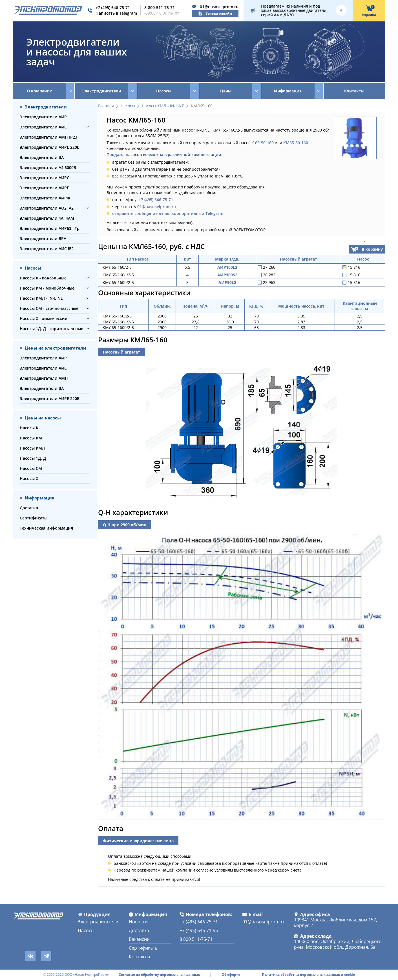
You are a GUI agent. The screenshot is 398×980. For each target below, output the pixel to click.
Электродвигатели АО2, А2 (47, 208)
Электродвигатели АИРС (45, 178)
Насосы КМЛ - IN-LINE (41, 298)
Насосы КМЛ (32, 448)
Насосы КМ (31, 438)
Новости (138, 922)
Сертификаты (34, 518)
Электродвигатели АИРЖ (45, 198)
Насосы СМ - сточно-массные (49, 308)
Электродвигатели (98, 922)
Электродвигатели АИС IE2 (47, 249)
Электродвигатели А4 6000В (48, 167)
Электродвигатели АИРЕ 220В (50, 147)
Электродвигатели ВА (42, 157)
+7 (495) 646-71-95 (199, 930)
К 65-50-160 (263, 143)
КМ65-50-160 (296, 143)
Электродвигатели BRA (43, 238)
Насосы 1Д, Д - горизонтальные (51, 329)
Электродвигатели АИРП (45, 188)
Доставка (29, 508)
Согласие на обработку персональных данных (159, 975)
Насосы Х (29, 478)
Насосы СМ (31, 468)
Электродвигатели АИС (43, 127)
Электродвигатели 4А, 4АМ (47, 218)
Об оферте (231, 975)
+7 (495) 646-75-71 (113, 7)
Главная (106, 106)
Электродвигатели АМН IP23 (48, 137)
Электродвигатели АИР (43, 117)
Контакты (354, 91)
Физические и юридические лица (138, 841)
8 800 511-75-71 (196, 939)
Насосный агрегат (121, 352)
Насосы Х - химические (43, 318)
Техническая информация (46, 528)
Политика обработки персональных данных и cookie (308, 975)
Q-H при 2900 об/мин (125, 525)
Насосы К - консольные (43, 278)
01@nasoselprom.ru (219, 7)
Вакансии (139, 939)
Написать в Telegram (116, 13)
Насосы (128, 106)
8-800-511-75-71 (160, 7)
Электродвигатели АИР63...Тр (50, 228)
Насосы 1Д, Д (33, 458)
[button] (88, 127)
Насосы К (29, 428)
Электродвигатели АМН (44, 378)
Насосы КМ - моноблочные (47, 288)
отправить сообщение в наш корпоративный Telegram (168, 213)
